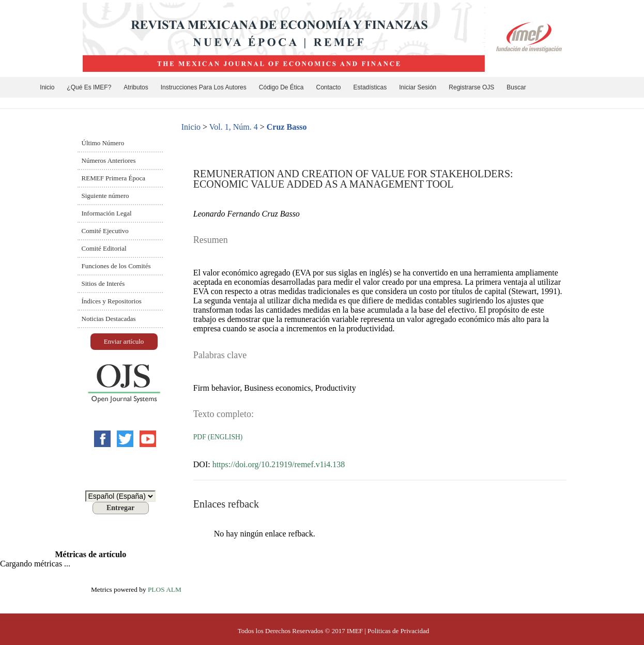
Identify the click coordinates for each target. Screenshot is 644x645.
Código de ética (281, 87)
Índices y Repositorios (112, 301)
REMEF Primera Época (113, 178)
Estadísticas (370, 87)
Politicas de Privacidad (398, 631)
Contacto (329, 87)
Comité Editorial (104, 248)
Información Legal (107, 213)
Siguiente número (105, 196)
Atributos (136, 87)
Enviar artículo (124, 341)
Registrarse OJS (471, 87)
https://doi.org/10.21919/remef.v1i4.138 (279, 464)
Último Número (103, 143)
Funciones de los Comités (116, 266)
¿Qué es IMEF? (89, 87)
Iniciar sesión (418, 87)
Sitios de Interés (103, 283)
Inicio (47, 87)
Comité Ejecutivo (105, 231)
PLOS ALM (165, 589)
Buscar (516, 87)
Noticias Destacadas (109, 319)
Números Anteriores (109, 160)
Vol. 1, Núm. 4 (234, 127)
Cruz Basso (287, 127)
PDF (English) (218, 437)
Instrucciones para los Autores (204, 87)
